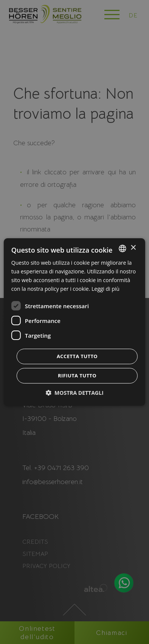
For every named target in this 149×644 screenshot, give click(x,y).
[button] (74, 393)
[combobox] (123, 248)
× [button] (133, 248)
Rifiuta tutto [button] (77, 376)
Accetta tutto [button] (77, 356)
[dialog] (74, 322)
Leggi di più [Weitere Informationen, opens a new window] (106, 289)
